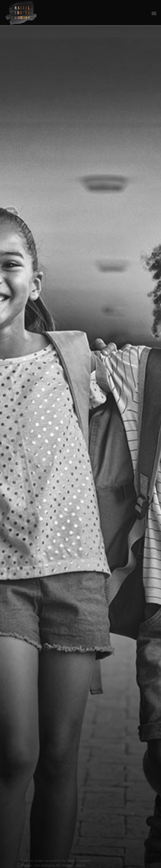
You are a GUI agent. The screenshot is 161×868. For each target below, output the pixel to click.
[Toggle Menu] (154, 13)
